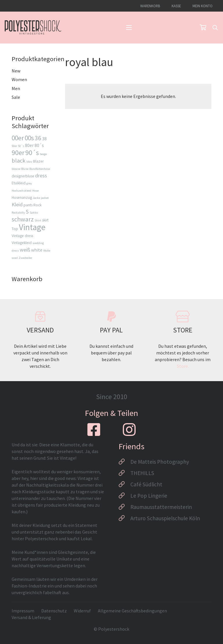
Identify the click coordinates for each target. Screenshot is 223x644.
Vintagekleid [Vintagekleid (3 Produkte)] (22, 243)
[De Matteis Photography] (124, 462)
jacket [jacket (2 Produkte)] (45, 198)
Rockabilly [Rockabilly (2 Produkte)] (18, 213)
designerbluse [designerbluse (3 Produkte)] (23, 176)
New (16, 71)
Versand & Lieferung (31, 617)
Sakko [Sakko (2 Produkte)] (34, 213)
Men (16, 88)
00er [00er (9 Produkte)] (18, 138)
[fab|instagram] (129, 430)
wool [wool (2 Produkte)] (15, 258)
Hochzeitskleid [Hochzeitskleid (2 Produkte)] (21, 191)
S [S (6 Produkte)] (27, 212)
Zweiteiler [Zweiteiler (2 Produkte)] (25, 258)
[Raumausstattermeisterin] (124, 507)
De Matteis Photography (160, 462)
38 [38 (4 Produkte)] (44, 139)
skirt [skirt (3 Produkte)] (45, 220)
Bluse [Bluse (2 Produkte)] (25, 169)
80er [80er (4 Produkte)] (29, 145)
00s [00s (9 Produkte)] (29, 138)
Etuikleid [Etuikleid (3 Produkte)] (19, 183)
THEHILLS (142, 473)
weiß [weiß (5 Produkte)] (25, 250)
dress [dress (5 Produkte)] (41, 175)
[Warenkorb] (203, 28)
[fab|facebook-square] (94, 430)
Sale (16, 97)
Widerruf (82, 611)
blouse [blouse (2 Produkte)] (16, 169)
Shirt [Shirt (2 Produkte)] (38, 220)
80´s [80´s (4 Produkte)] (39, 145)
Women (19, 79)
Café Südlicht (146, 484)
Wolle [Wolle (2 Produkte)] (47, 251)
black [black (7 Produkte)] (19, 161)
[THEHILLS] (124, 473)
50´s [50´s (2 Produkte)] (21, 146)
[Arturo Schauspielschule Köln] (124, 518)
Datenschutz (54, 611)
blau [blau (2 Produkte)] (29, 162)
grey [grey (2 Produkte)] (29, 183)
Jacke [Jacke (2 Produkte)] (36, 198)
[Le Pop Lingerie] (124, 496)
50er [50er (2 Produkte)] (14, 146)
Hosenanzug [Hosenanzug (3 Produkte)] (22, 198)
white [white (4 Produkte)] (37, 250)
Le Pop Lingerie (149, 496)
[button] (129, 28)
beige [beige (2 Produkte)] (43, 154)
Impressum (23, 611)
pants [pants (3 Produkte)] (28, 205)
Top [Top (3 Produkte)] (15, 229)
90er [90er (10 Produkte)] (18, 153)
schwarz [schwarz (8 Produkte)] (23, 219)
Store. (183, 366)
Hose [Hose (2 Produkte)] (35, 191)
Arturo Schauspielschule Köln (165, 518)
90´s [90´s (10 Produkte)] (32, 153)
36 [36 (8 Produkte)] (38, 138)
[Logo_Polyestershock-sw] (33, 28)
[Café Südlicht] (124, 484)
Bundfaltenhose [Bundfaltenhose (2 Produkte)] (40, 169)
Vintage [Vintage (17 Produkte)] (32, 227)
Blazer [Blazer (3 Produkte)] (38, 161)
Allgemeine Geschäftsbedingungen (132, 611)
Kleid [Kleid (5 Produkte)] (17, 204)
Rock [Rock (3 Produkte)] (37, 205)
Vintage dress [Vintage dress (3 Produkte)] (22, 236)
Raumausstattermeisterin (161, 507)
